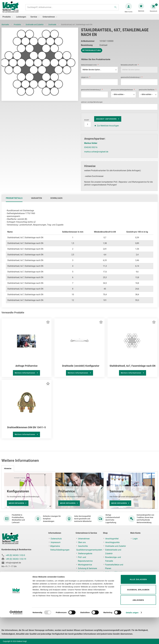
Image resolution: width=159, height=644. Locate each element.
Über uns (82, 542)
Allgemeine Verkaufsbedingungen (60, 548)
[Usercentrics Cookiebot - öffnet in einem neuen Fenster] (16, 639)
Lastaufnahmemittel (114, 591)
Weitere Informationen (25, 375)
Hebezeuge (110, 583)
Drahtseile (52, 27)
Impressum (56, 542)
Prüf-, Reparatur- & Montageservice (113, 596)
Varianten (36, 201)
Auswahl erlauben (138, 616)
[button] (48, 324)
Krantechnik (111, 587)
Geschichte (83, 546)
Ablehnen (138, 627)
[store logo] (11, 8)
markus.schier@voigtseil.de (96, 154)
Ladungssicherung (113, 580)
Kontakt (81, 572)
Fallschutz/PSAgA (113, 576)
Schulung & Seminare (87, 568)
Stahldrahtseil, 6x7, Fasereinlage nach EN (132, 368)
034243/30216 (91, 150)
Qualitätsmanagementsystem (89, 550)
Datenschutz (56, 539)
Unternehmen (84, 539)
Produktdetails (14, 201)
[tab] (14, 201)
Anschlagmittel (112, 539)
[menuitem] (7, 19)
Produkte (18, 27)
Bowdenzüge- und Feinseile (113, 559)
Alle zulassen (138, 606)
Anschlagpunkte (112, 542)
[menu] (79, 19)
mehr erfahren (16, 503)
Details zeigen (132, 639)
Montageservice (85, 565)
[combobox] (72, 9)
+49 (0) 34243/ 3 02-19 (16, 559)
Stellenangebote (85, 554)
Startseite (5, 27)
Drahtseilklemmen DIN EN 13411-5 (26, 430)
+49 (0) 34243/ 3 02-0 (15, 555)
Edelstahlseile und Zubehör (113, 552)
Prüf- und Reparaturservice (85, 559)
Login (135, 539)
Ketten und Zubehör (114, 572)
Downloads (56, 201)
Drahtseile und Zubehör (35, 27)
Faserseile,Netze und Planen (114, 567)
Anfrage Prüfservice (26, 368)
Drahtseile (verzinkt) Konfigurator (81, 368)
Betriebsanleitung (92, 53)
